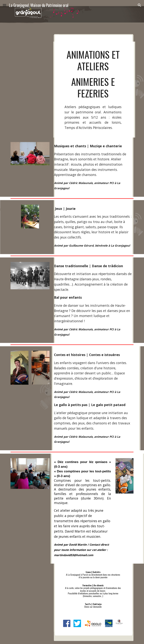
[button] (4, 5)
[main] (93, 74)
